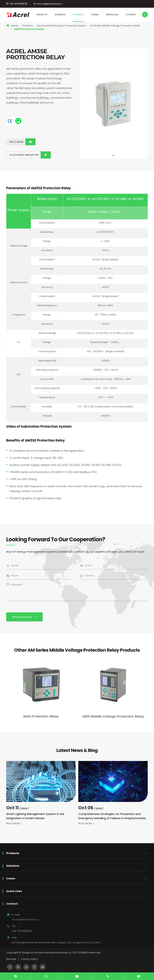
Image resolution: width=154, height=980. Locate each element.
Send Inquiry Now (27, 617)
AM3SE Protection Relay (29, 29)
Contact (131, 14)
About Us (42, 14)
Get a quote (22, 142)
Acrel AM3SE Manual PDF (30, 155)
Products (78, 14)
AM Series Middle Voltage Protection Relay (115, 26)
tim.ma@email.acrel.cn (50, 4)
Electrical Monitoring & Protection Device (61, 26)
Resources (112, 14)
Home (15, 26)
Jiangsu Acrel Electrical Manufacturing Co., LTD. (49, 953)
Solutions (60, 14)
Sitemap (11, 959)
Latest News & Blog (77, 753)
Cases (95, 14)
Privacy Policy (29, 959)
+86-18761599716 (18, 4)
